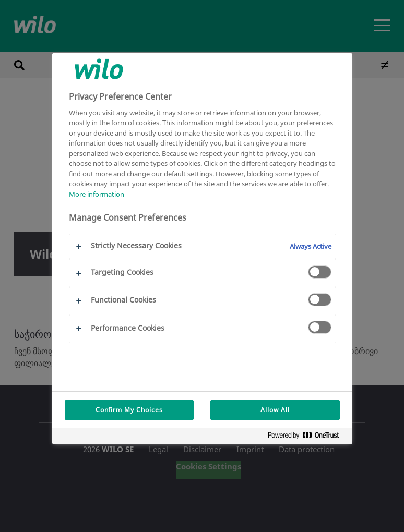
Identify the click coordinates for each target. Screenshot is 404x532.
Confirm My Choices (129, 410)
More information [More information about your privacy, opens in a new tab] (97, 194)
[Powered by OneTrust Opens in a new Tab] (307, 437)
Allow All (275, 410)
